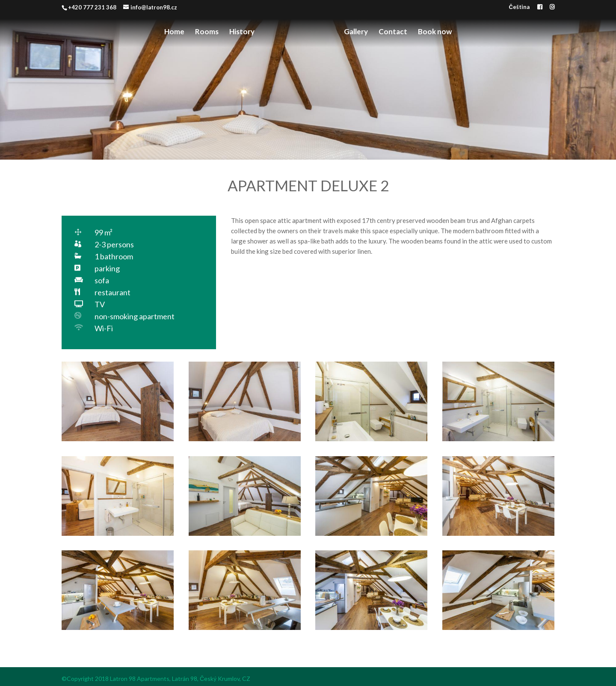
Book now (435, 32)
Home (174, 32)
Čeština (519, 7)
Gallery (356, 32)
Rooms (207, 32)
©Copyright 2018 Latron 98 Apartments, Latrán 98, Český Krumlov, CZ (156, 679)
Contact (393, 32)
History (242, 32)
